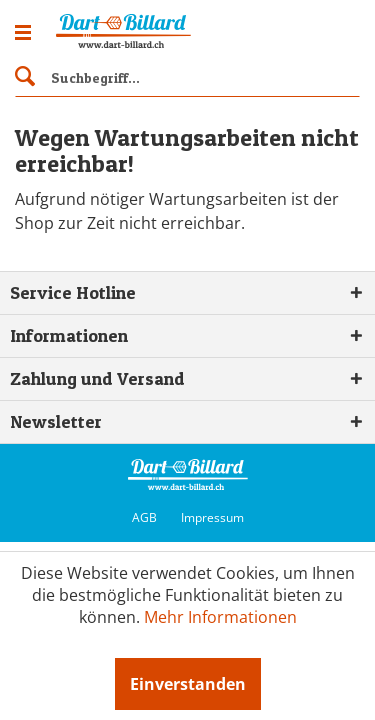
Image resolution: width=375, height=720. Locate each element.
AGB (144, 517)
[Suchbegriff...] (187, 77)
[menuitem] (187, 74)
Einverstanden (188, 684)
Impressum (212, 517)
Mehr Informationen (220, 617)
